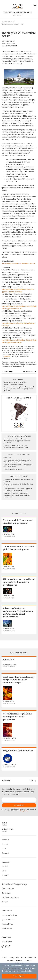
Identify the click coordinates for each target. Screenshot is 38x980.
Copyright (20, 960)
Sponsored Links (8, 920)
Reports (10, 22)
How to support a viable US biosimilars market (18, 263)
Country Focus (8, 889)
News (4, 849)
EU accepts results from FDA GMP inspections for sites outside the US (16, 446)
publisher (7, 356)
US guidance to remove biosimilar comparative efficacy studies (15, 383)
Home (4, 22)
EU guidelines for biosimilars (13, 469)
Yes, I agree (19, 976)
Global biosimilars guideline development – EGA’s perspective (17, 717)
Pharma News (7, 924)
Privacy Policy (24, 811)
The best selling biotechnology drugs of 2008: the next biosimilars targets (17, 461)
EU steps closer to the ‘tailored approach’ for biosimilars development (18, 490)
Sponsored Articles (9, 915)
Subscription (7, 942)
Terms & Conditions (28, 957)
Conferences (7, 911)
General (5, 844)
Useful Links (7, 928)
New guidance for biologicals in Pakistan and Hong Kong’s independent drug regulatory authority (19, 389)
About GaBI (7, 457)
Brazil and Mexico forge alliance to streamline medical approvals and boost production (17, 441)
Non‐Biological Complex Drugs (14, 884)
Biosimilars (6, 862)
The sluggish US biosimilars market (13, 24)
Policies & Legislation (10, 897)
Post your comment (11, 46)
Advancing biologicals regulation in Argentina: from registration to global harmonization (17, 495)
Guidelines (6, 893)
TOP (33, 781)
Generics (5, 840)
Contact (29, 960)
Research (5, 853)
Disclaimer (10, 960)
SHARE (6, 781)
